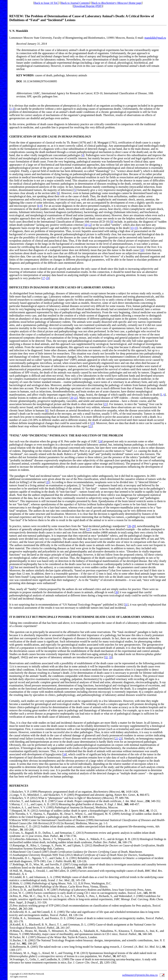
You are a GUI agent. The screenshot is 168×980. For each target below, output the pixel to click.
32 (106, 657)
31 (126, 605)
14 (11, 852)
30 (12, 567)
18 (11, 871)
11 (11, 833)
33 (110, 657)
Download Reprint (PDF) (88, 6)
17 (44, 278)
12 (90, 225)
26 (130, 526)
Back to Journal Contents (75, 3)
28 (11, 925)
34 (64, 754)
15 (136, 228)
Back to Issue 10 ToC (46, 3)
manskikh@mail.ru (155, 38)
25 (48, 482)
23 (93, 423)
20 (72, 398)
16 (142, 250)
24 (100, 441)
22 (75, 398)
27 (89, 529)
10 (86, 225)
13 (132, 228)
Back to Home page (117, 3)
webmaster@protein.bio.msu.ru (140, 975)
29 (133, 526)
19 (47, 278)
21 (106, 404)
